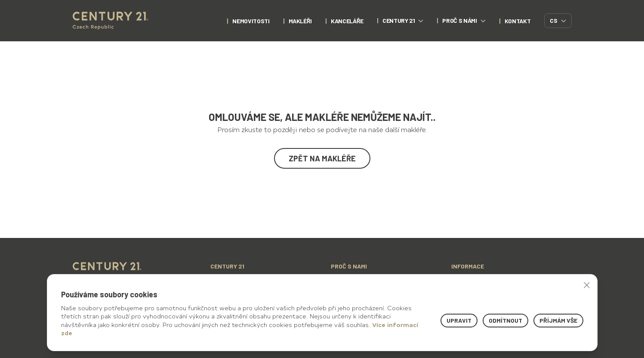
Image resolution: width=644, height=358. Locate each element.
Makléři (300, 21)
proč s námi (464, 20)
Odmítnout (505, 320)
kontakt (518, 21)
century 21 (403, 20)
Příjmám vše (558, 320)
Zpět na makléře (322, 158)
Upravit (459, 320)
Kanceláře (347, 21)
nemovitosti (251, 21)
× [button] (587, 285)
